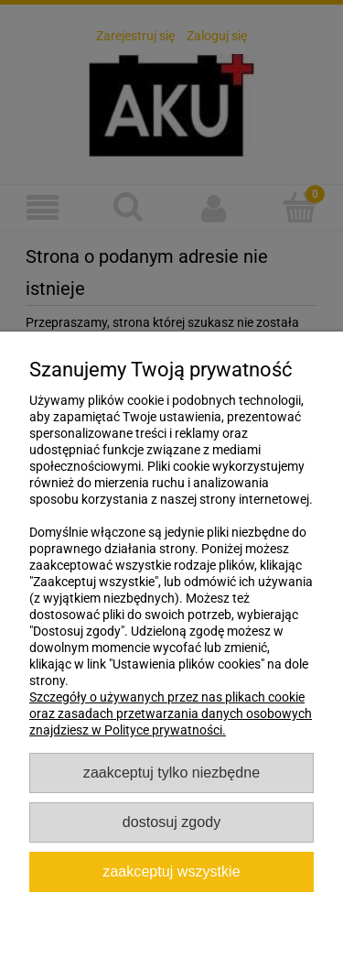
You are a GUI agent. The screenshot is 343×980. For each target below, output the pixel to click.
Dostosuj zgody (171, 822)
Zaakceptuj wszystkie (171, 871)
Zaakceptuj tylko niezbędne (171, 772)
